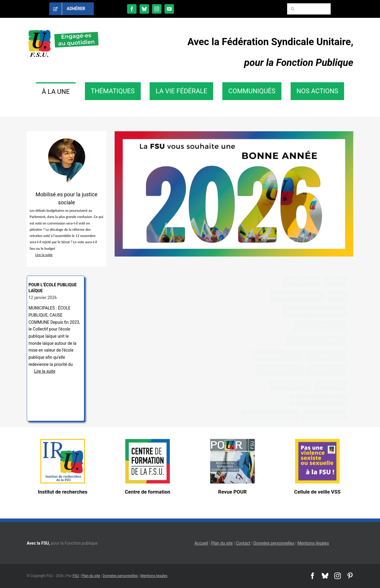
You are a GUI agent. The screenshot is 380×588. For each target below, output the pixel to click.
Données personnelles (274, 543)
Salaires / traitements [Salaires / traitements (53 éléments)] (275, 415)
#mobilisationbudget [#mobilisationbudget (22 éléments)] (302, 296)
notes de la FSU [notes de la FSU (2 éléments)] (294, 385)
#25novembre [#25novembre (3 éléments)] (306, 282)
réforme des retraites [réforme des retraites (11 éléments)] (323, 400)
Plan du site (222, 543)
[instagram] (157, 9)
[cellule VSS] (317, 441)
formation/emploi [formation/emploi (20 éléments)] (284, 371)
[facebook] (132, 9)
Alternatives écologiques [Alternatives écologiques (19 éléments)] (319, 311)
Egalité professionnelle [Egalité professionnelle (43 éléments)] (321, 341)
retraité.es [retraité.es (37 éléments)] (335, 385)
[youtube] (169, 9)
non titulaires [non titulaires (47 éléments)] (332, 371)
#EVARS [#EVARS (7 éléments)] (340, 282)
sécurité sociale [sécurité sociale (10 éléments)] (330, 415)
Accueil (201, 543)
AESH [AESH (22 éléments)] (342, 296)
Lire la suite (41, 255)
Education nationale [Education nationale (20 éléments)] (325, 326)
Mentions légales (313, 543)
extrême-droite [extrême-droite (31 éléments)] (331, 356)
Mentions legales (154, 576)
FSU (76, 576)
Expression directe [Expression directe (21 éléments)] (281, 356)
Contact (243, 543)
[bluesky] (144, 9)
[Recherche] (293, 9)
